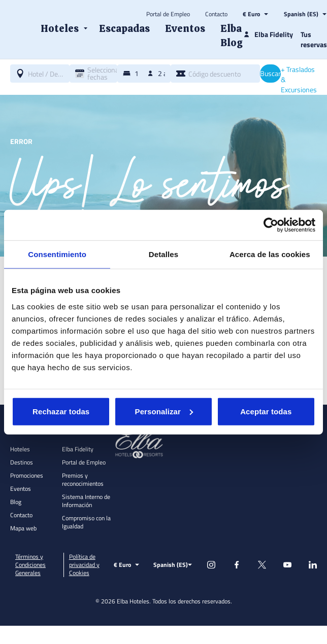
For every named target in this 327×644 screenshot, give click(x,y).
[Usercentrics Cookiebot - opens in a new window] (271, 225)
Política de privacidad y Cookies (84, 565)
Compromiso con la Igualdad (86, 522)
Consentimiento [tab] (57, 254)
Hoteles (20, 449)
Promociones (27, 475)
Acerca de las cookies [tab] (270, 254)
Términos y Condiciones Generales (30, 565)
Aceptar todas (266, 411)
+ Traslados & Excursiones (299, 80)
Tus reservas (314, 39)
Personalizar (164, 411)
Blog (16, 502)
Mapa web (23, 528)
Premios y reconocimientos (83, 479)
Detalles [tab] (163, 254)
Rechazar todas (61, 411)
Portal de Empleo (168, 14)
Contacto (216, 14)
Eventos (21, 489)
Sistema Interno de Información (86, 501)
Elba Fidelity (78, 449)
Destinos (22, 462)
